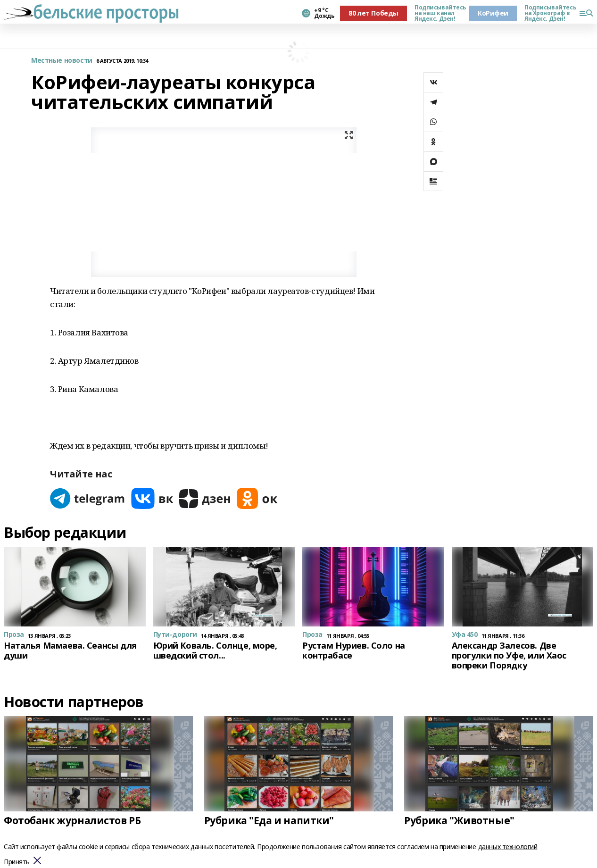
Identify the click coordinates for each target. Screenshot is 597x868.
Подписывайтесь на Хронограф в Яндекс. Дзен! (548, 13)
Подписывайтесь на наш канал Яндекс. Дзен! (438, 13)
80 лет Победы (373, 13)
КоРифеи (493, 13)
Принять (17, 862)
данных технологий (508, 847)
